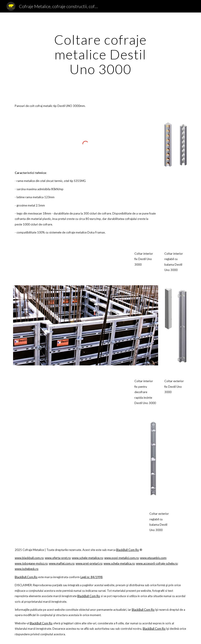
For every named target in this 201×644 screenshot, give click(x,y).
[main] (100, 54)
